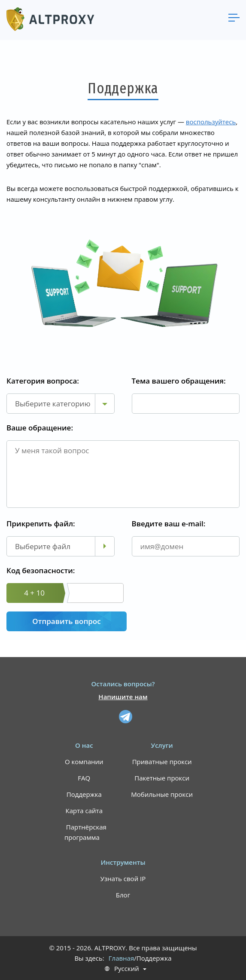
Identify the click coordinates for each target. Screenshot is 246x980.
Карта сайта (84, 811)
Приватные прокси (162, 762)
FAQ (84, 778)
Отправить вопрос (66, 621)
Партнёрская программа (85, 832)
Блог (123, 895)
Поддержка (84, 794)
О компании (84, 762)
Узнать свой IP (123, 879)
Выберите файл (43, 546)
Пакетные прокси (162, 778)
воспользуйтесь (211, 122)
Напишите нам (123, 697)
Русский (127, 969)
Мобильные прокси (162, 794)
